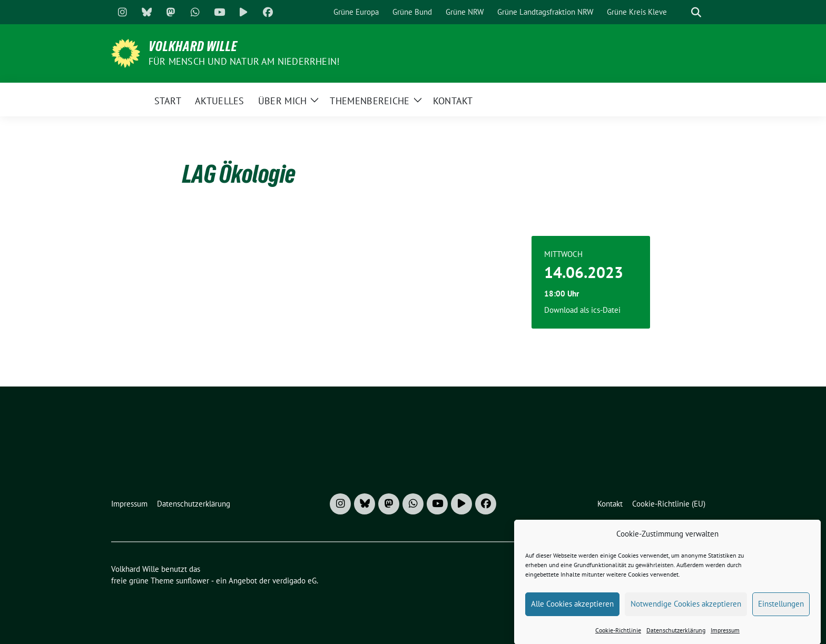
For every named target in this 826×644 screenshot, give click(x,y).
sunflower (193, 581)
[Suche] (681, 12)
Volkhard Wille (193, 46)
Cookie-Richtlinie (618, 636)
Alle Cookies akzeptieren (572, 610)
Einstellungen (781, 610)
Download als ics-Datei (582, 310)
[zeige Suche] (696, 12)
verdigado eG (294, 581)
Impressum (725, 636)
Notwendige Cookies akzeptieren (686, 610)
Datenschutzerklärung (676, 636)
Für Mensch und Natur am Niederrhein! (244, 61)
